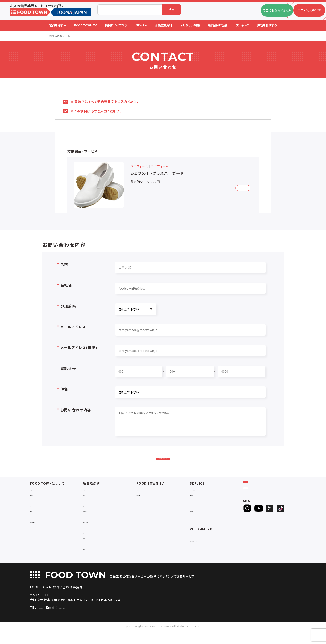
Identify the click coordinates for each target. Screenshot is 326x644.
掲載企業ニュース (201, 505)
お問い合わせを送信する (163, 463)
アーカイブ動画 (146, 505)
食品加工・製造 (93, 510)
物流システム (92, 499)
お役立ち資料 (198, 510)
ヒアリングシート (259, 511)
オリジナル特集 (200, 516)
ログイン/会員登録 (259, 497)
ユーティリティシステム (98, 532)
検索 (172, 9)
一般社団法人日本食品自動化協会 (212, 550)
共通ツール (90, 546)
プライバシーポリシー (44, 526)
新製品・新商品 (200, 521)
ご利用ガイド (38, 505)
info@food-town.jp (95, 621)
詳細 (240, 187)
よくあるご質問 (39, 510)
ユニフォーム (91, 562)
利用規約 (36, 521)
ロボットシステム (94, 521)
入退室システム (93, 505)
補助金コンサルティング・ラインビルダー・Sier (110, 539)
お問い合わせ (39, 516)
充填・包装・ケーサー (97, 516)
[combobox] (130, 10)
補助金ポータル (200, 545)
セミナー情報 (145, 499)
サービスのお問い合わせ (46, 532)
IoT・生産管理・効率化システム (103, 526)
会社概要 (36, 499)
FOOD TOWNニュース (204, 499)
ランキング (197, 526)
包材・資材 (90, 557)
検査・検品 (90, 552)
